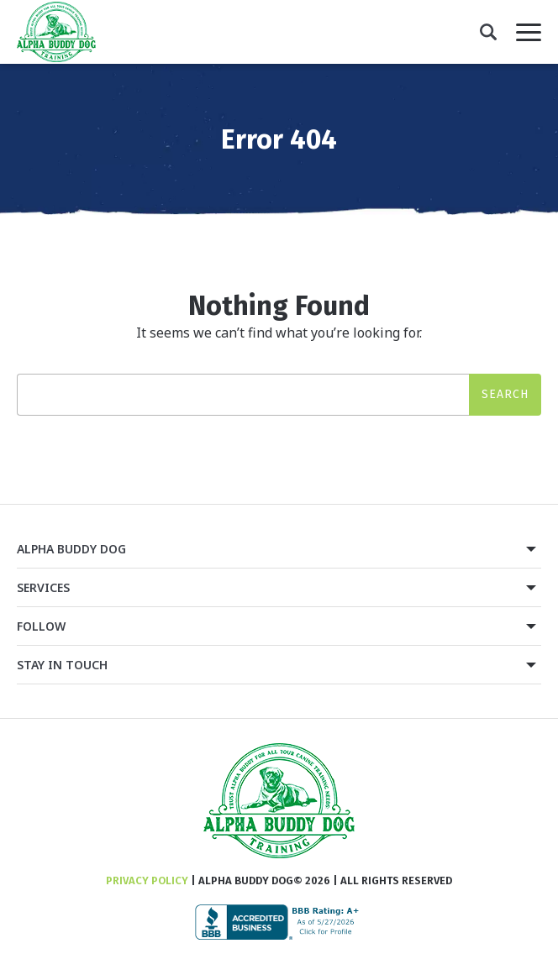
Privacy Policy (147, 880)
